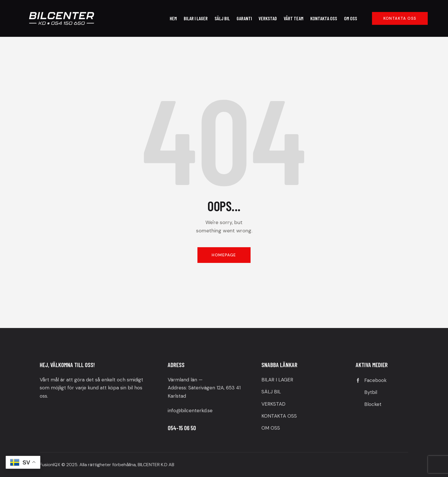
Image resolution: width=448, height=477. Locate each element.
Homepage (224, 255)
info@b (176, 410)
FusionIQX (50, 465)
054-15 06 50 (182, 428)
